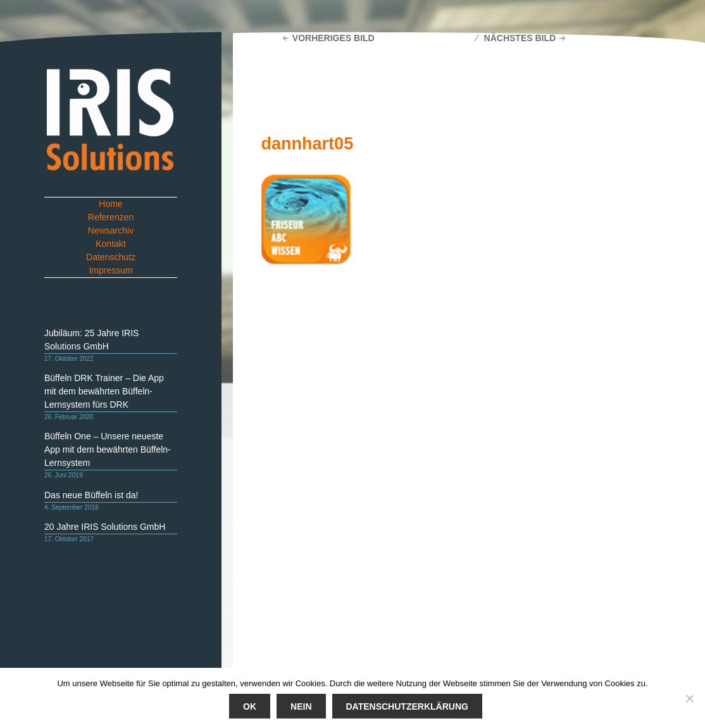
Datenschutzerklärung (407, 706)
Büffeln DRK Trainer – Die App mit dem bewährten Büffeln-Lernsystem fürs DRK (104, 391)
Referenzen (111, 217)
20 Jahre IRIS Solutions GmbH (105, 527)
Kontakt (110, 244)
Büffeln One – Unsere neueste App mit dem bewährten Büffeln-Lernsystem (108, 449)
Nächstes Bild (520, 38)
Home (110, 204)
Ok (250, 706)
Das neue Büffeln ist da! (91, 495)
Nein (301, 706)
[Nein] (689, 698)
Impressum (110, 270)
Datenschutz (111, 257)
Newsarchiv (111, 230)
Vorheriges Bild (334, 38)
